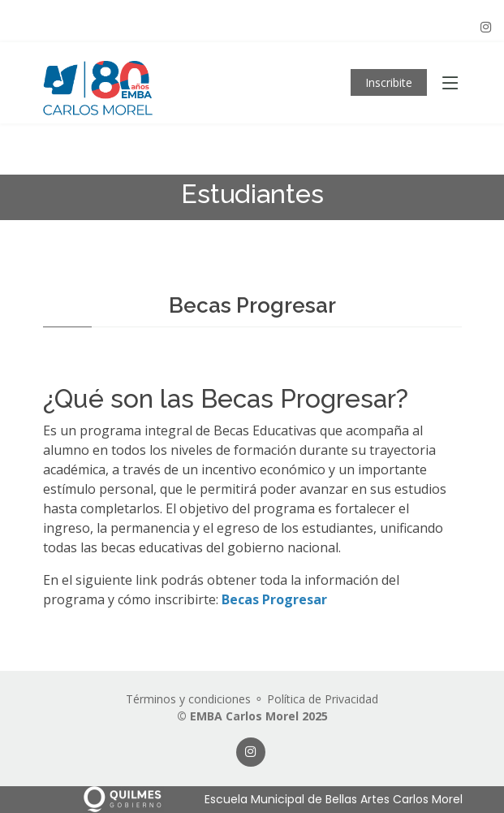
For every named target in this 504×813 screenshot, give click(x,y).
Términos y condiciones (188, 699)
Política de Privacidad (323, 699)
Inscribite (389, 82)
